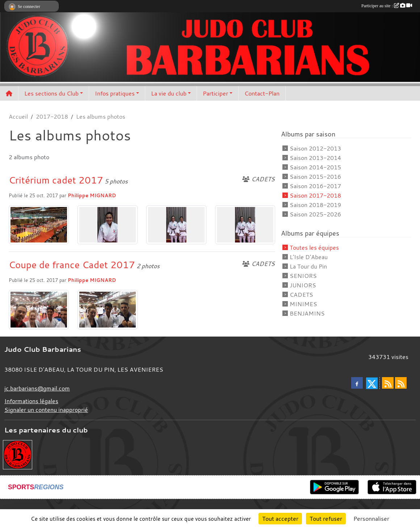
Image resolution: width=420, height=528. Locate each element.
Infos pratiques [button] (115, 93)
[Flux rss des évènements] (401, 383)
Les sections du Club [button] (51, 93)
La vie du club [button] (169, 93)
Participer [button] (215, 93)
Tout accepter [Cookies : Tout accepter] (280, 519)
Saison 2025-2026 (315, 214)
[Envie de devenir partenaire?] (18, 454)
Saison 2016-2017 (315, 186)
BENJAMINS (307, 313)
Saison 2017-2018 (315, 195)
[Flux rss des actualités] (388, 383)
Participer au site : (387, 6)
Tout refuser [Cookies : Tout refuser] (326, 519)
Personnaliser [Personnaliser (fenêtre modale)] (371, 519)
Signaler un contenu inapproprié (46, 410)
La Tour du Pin (308, 266)
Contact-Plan (262, 93)
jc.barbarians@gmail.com (37, 388)
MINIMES (303, 304)
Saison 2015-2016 (315, 177)
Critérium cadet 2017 (56, 180)
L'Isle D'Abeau (309, 257)
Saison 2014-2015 (315, 167)
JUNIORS (303, 285)
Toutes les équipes (314, 248)
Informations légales (31, 401)
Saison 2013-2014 (315, 158)
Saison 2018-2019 (315, 205)
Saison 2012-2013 (315, 148)
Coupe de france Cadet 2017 (72, 265)
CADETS (301, 295)
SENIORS (303, 276)
